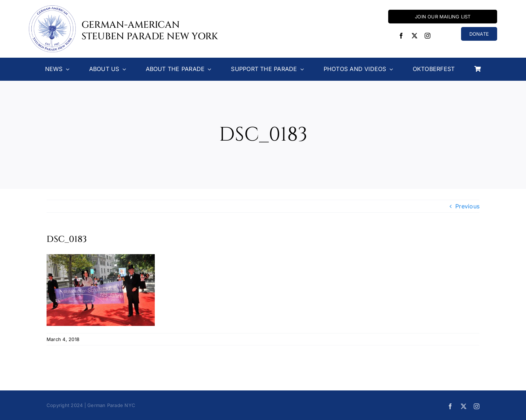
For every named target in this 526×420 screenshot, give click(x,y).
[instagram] (428, 36)
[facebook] (401, 36)
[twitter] (415, 36)
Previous (467, 206)
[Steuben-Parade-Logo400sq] (52, 8)
